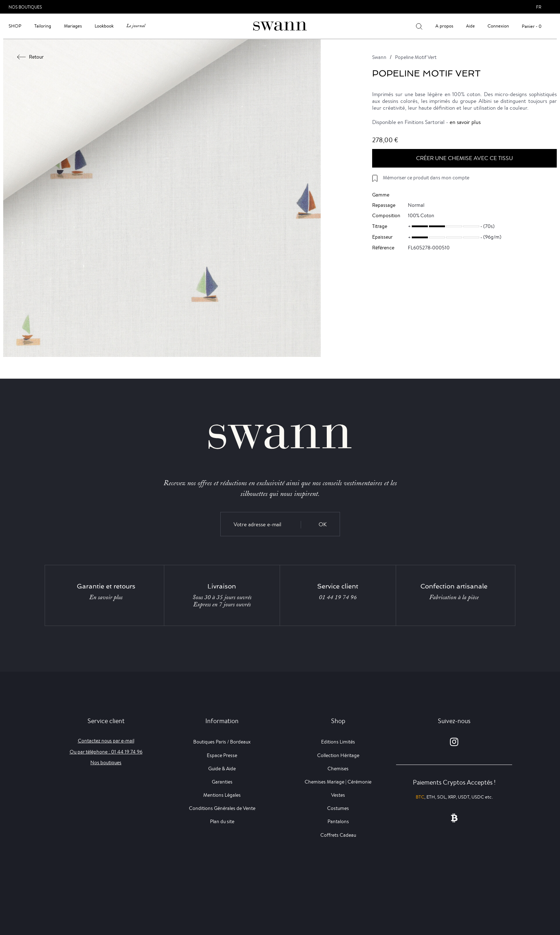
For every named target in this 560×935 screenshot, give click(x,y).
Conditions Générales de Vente (222, 808)
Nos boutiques (106, 762)
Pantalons (338, 821)
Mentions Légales (222, 795)
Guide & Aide (222, 769)
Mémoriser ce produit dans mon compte (426, 178)
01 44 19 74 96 (338, 597)
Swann (379, 57)
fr (539, 7)
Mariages (73, 26)
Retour (31, 57)
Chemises (338, 769)
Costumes (338, 808)
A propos (444, 26)
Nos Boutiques (25, 7)
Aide (470, 26)
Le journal (136, 26)
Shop (15, 26)
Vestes (338, 795)
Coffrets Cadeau (338, 835)
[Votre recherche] (419, 26)
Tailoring (43, 26)
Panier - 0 (532, 26)
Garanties (222, 782)
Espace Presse (222, 755)
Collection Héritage (338, 755)
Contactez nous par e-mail (106, 741)
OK (323, 524)
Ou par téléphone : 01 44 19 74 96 (106, 752)
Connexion (498, 26)
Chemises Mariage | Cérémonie (338, 782)
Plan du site (222, 821)
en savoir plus (465, 122)
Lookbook (104, 26)
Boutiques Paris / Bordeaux (222, 742)
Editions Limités (338, 742)
